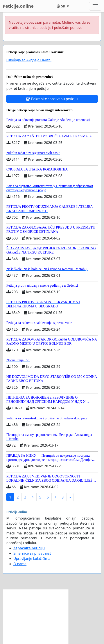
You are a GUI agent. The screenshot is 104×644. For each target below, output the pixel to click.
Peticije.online (18, 6)
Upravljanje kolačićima (32, 559)
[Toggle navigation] (95, 6)
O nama (20, 564)
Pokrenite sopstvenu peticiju (52, 99)
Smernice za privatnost (32, 553)
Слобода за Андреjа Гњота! (29, 60)
